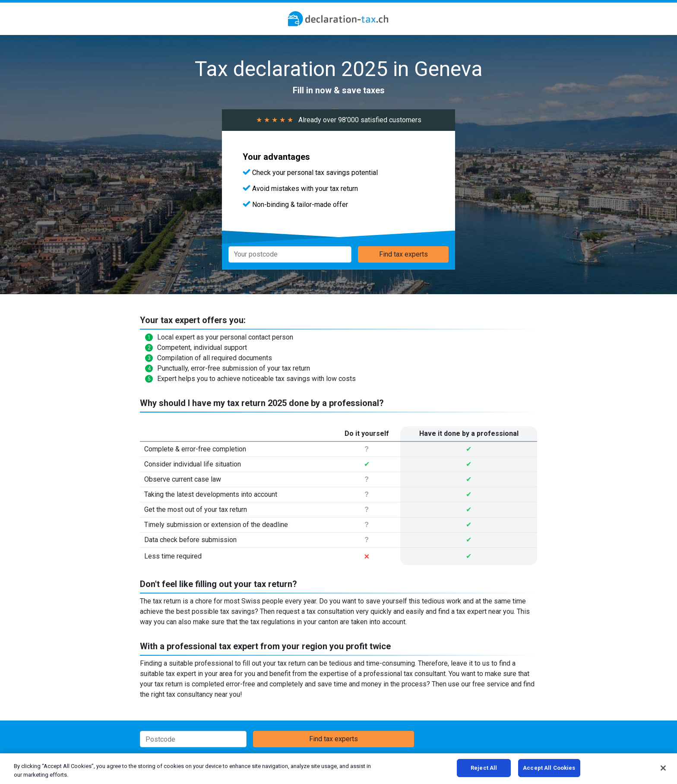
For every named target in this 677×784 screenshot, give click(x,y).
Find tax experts (403, 254)
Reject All (484, 768)
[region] (338, 769)
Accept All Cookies (549, 768)
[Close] (663, 768)
